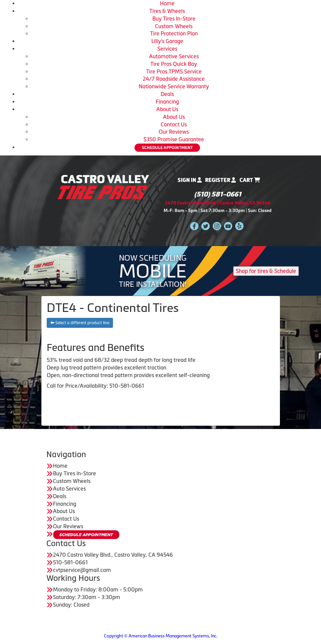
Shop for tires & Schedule (266, 271)
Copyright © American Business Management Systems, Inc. (161, 636)
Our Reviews (174, 132)
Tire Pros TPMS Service (174, 71)
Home (167, 3)
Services (167, 49)
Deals (167, 94)
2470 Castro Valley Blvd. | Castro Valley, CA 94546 (218, 203)
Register (220, 180)
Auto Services (69, 489)
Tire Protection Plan (174, 33)
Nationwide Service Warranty (174, 86)
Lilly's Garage (167, 41)
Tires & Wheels (167, 11)
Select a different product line (80, 323)
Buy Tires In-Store (174, 19)
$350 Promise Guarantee (174, 139)
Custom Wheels (174, 26)
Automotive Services (174, 56)
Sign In (190, 180)
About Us (167, 109)
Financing (167, 102)
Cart (250, 180)
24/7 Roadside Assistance (174, 79)
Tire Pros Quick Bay (174, 64)
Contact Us (174, 124)
